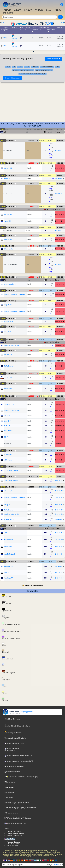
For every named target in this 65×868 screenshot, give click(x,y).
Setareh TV (8, 421)
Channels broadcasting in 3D (15, 823)
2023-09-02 (59, 178)
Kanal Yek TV (8, 566)
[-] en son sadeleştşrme (44, 70)
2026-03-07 (59, 497)
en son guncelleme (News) (14, 743)
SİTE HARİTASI (8, 13)
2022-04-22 (59, 566)
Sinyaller (49, 10)
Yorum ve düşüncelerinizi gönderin (16, 738)
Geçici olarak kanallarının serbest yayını (32, 74)
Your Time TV (8, 431)
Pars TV (6, 573)
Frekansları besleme (13, 842)
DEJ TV (6, 437)
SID (45, 132)
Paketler (7, 803)
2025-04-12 (58, 230)
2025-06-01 (58, 150)
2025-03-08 (59, 491)
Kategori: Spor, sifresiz (14, 832)
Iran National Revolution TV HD (15, 294)
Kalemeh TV (8, 355)
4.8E (63, 23)
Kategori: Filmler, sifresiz (15, 835)
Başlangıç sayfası (18, 712)
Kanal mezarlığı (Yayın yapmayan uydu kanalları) (21, 808)
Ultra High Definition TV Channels (18, 818)
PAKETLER (39, 10)
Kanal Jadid (8, 389)
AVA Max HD (8, 215)
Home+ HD (8, 221)
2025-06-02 (58, 264)
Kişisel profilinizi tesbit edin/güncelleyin (17, 725)
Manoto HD (8, 168)
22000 (58, 561)
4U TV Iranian (9, 321)
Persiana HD (8, 240)
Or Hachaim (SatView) (11, 470)
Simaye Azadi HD (10, 284)
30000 (58, 140)
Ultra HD (35, 67)
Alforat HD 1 (8, 178)
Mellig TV (7, 505)
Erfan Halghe (8, 249)
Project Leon (8, 305)
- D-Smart (25, 803)
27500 (58, 487)
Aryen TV (7, 425)
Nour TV (7, 416)
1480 (58, 477)
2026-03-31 (59, 533)
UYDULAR (18, 10)
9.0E (2, 23)
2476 (58, 176)
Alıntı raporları (9, 792)
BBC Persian (8, 377)
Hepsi (8, 67)
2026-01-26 (59, 514)
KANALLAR (28, 10)
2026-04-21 (59, 168)
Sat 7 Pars (7, 332)
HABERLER (7, 10)
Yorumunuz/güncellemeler (34, 585)
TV (14, 67)
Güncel (58, 132)
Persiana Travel (9, 404)
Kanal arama (10, 782)
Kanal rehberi (9, 797)
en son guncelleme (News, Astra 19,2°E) (19, 761)
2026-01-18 (59, 481)
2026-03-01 (59, 519)
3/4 (62, 140)
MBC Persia (8, 460)
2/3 (62, 163)
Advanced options (53, 59)
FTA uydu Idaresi (12, 846)
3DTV (27, 67)
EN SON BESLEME (13, 844)
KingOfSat (56, 865)
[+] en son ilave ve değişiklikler (23, 70)
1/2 (61, 466)
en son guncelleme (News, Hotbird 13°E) (19, 756)
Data (58, 67)
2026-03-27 (59, 505)
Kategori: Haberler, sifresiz (15, 833)
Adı (5, 132)
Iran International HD (11, 345)
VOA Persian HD (9, 455)
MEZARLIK (58, 10)
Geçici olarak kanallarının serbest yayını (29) (21, 777)
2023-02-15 (59, 573)
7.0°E (49, 24)
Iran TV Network (9, 554)
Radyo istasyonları (47, 67)
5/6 (62, 246)
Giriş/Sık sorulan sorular (12, 719)
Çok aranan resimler (11, 813)
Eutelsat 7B (10, 140)
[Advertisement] (32, 103)
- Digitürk (19, 803)
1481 (58, 466)
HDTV (20, 67)
